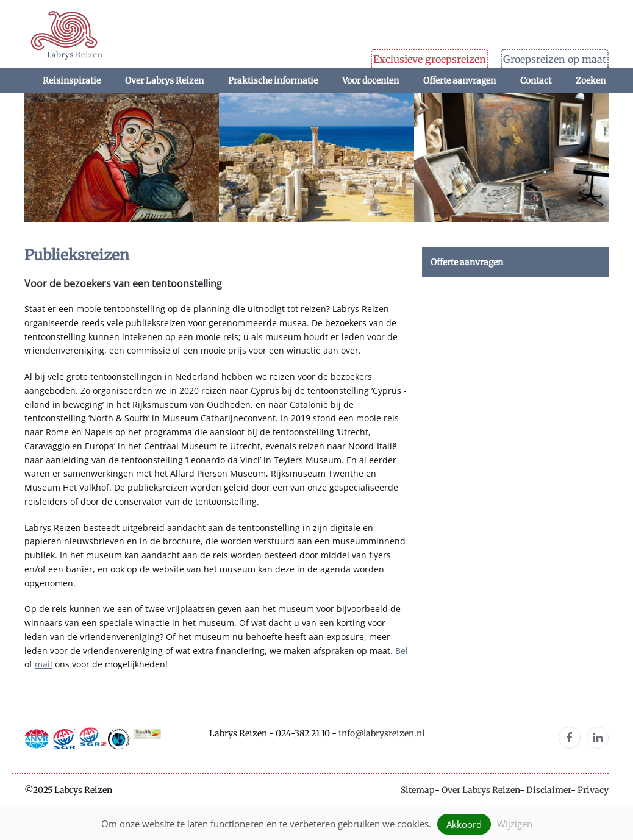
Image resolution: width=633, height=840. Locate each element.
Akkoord (464, 824)
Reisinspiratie (72, 80)
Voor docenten (370, 80)
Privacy (593, 790)
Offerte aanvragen (460, 80)
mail (44, 664)
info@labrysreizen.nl (381, 733)
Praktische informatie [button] (273, 80)
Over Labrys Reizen (481, 790)
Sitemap (418, 790)
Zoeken (591, 80)
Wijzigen (515, 824)
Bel (402, 651)
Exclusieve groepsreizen (430, 59)
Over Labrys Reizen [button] (164, 80)
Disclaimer (549, 790)
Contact (536, 80)
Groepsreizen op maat (555, 59)
